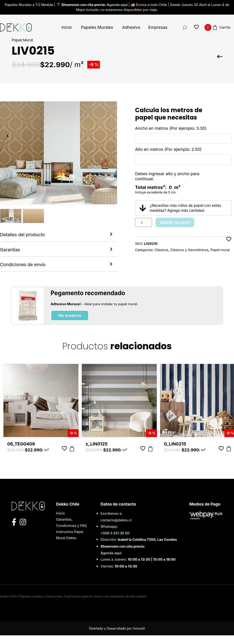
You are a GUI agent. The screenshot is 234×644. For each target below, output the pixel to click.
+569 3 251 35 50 (115, 542)
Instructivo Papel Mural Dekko (70, 543)
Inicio (67, 27)
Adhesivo (131, 27)
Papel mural (220, 250)
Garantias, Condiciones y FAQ (72, 531)
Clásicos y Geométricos (189, 250)
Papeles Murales (97, 27)
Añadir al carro (175, 222)
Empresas (158, 27)
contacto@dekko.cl (116, 529)
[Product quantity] (144, 222)
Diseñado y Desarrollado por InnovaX (117, 637)
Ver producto (70, 324)
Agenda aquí (118, 5)
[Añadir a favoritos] (229, 245)
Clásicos (161, 250)
